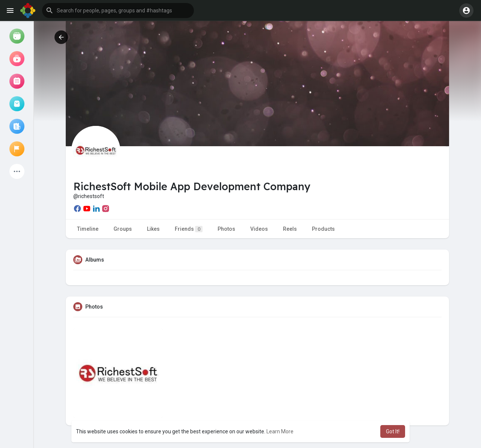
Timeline (88, 229)
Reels (290, 229)
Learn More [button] (280, 431)
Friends (189, 229)
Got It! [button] (393, 431)
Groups (123, 229)
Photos (226, 229)
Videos (259, 229)
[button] (118, 11)
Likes (153, 229)
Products (323, 229)
